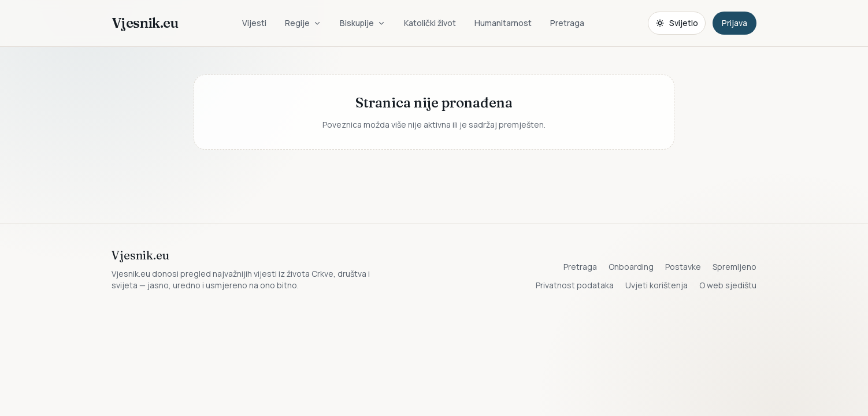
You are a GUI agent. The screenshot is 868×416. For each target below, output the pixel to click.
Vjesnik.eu (145, 23)
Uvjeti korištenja (656, 285)
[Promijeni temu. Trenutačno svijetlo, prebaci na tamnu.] (677, 23)
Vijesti (254, 23)
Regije (303, 23)
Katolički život (430, 23)
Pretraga (567, 23)
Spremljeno (735, 267)
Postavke (683, 267)
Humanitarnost (503, 23)
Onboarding (631, 267)
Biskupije (363, 23)
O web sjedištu (728, 285)
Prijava (735, 23)
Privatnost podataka (575, 285)
